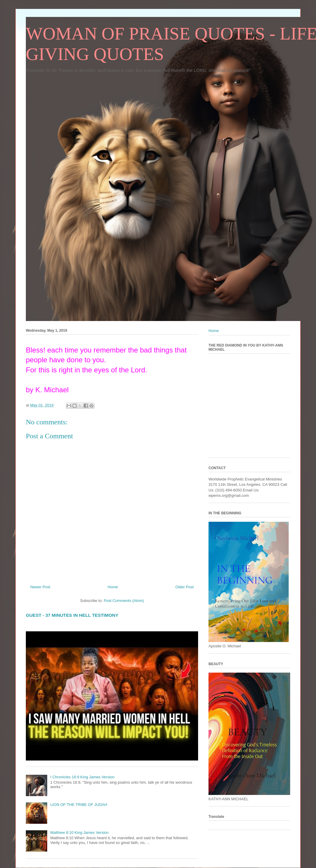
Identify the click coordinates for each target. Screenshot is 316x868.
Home (113, 587)
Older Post (185, 587)
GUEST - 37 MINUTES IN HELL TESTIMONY (72, 615)
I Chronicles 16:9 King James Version (82, 777)
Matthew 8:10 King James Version (79, 833)
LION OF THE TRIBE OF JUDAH (79, 805)
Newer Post (40, 587)
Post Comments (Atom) (124, 601)
